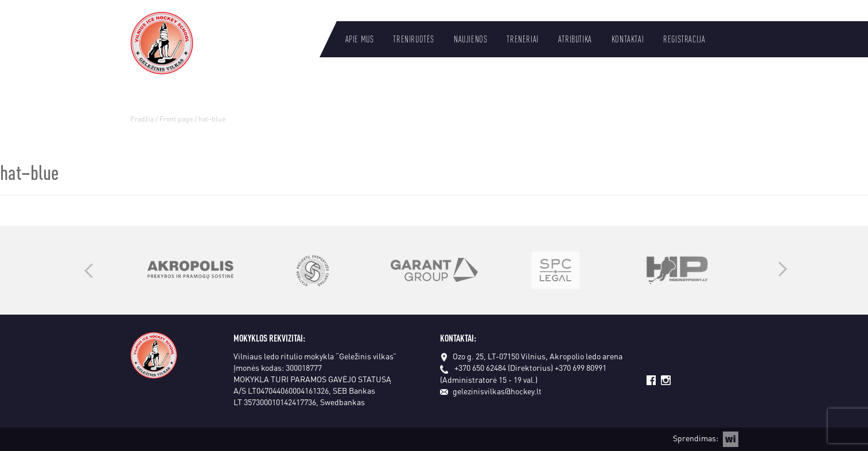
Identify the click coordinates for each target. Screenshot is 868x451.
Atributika (575, 39)
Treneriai (522, 39)
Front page (176, 119)
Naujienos (470, 39)
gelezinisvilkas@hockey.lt (491, 391)
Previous (89, 270)
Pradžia (142, 119)
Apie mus (360, 39)
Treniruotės (414, 39)
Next (783, 270)
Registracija (684, 39)
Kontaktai (628, 39)
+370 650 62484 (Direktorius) (504, 367)
